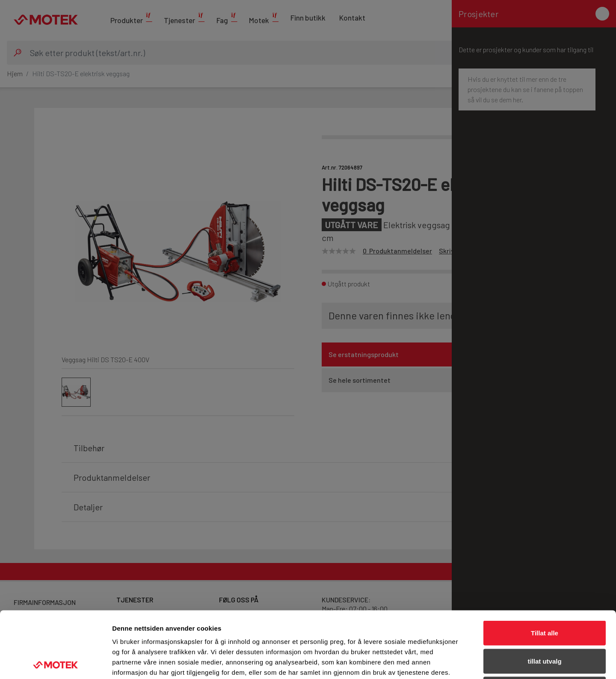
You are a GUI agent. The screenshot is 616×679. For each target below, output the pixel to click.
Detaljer (456, 662)
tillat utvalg (544, 595)
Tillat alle (545, 567)
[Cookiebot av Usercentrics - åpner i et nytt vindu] (55, 662)
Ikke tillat (545, 623)
